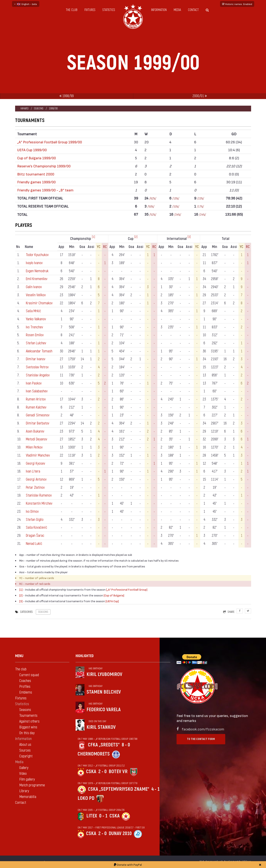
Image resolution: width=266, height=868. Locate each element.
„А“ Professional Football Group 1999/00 (50, 142)
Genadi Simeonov (38, 415)
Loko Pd (86, 798)
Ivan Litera (33, 471)
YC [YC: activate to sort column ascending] (99, 247)
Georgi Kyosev (36, 464)
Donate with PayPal (128, 865)
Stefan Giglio (35, 520)
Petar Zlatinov (36, 488)
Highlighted (85, 656)
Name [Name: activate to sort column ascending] (29, 247)
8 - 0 (126, 745)
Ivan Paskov (34, 383)
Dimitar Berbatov (38, 423)
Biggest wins (28, 727)
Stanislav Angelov (38, 375)
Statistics (109, 10)
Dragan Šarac (35, 536)
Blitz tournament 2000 (36, 174)
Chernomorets (94, 754)
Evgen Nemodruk (37, 271)
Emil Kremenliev (37, 279)
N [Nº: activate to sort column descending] (18, 247)
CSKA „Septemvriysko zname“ (119, 789)
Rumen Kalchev (36, 407)
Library (24, 791)
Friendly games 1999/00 (36, 182)
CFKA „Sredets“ (104, 745)
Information (159, 10)
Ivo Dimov (32, 512)
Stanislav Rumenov (39, 495)
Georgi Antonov (36, 479)
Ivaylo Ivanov (34, 263)
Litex (92, 816)
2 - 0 (102, 772)
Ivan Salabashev (37, 391)
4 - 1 (155, 789)
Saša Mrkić (34, 311)
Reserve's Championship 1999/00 (44, 166)
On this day (27, 733)
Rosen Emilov (35, 335)
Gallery (24, 768)
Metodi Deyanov (37, 439)
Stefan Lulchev (36, 343)
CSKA (91, 772)
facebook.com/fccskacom (203, 729)
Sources (25, 750)
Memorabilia (28, 797)
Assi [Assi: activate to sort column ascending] (91, 247)
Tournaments (28, 716)
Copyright (26, 756)
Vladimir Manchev (38, 455)
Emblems (26, 692)
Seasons (39, 108)
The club (72, 10)
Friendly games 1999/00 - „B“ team (45, 190)
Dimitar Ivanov (36, 359)
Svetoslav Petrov (37, 367)
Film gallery (27, 779)
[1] (94, 237)
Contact (193, 10)
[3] (189, 237)
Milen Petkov (35, 447)
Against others (29, 721)
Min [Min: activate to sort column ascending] (72, 247)
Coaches (25, 681)
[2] (136, 237)
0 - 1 (103, 816)
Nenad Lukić (34, 544)
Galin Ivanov (34, 287)
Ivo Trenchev (35, 327)
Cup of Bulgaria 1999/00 (37, 158)
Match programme (32, 785)
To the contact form (201, 739)
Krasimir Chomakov (39, 303)
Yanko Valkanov (36, 319)
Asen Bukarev (35, 431)
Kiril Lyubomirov (104, 674)
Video (23, 774)
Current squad (29, 675)
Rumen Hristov (36, 399)
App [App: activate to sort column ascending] (62, 247)
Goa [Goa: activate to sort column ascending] (82, 247)
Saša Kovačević (37, 528)
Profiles (25, 687)
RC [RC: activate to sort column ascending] (105, 247)
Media (177, 10)
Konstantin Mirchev (39, 504)
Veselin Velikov (36, 295)
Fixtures (90, 10)
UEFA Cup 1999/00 (32, 150)
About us (25, 745)
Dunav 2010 (120, 834)
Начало (25, 108)
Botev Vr (118, 772)
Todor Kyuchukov (37, 255)
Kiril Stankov (101, 727)
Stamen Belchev (104, 692)
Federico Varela (104, 710)
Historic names (237, 4)
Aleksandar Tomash (39, 351)
